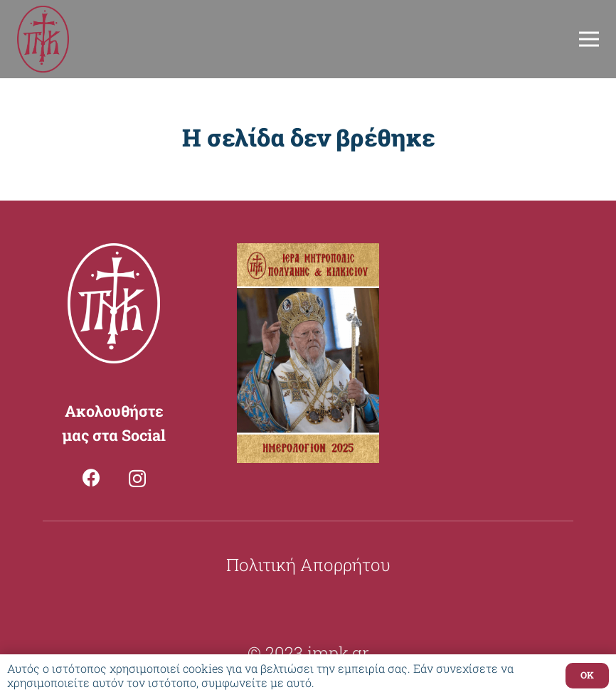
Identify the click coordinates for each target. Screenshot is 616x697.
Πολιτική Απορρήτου (308, 565)
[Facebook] (91, 478)
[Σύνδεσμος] (43, 39)
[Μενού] (589, 39)
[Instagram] (137, 479)
